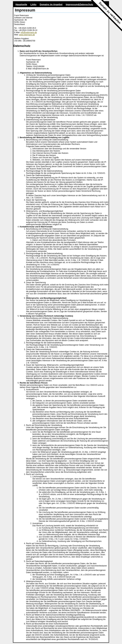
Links (34, 4)
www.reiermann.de (27, 35)
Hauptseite (21, 4)
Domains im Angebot (51, 4)
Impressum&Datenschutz (80, 4)
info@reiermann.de (29, 33)
